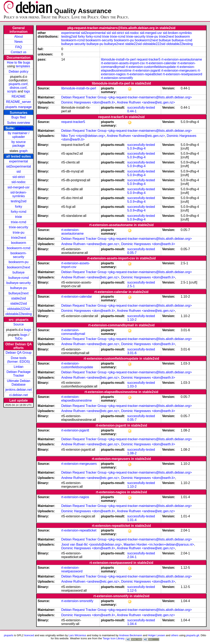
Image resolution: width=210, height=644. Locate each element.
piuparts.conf (18, 84)
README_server (19, 102)
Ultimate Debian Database (19, 383)
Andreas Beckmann (130, 635)
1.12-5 (132, 591)
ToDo (19, 338)
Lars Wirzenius (77, 635)
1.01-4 (132, 520)
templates (23, 66)
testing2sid (19, 201)
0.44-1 (132, 111)
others (175, 635)
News (19, 42)
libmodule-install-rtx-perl (118, 59)
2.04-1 (132, 557)
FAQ (19, 47)
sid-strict (19, 177)
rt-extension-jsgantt (146, 70)
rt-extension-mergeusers (179, 70)
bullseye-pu (19, 288)
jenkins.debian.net (19, 390)
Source (19, 324)
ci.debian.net (19, 395)
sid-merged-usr (19, 187)
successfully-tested (141, 108)
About (19, 37)
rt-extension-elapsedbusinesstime (76, 399)
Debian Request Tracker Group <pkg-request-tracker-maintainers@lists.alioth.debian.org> (126, 97)
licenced (29, 635)
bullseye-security (19, 283)
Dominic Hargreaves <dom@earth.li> (88, 102)
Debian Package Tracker (19, 374)
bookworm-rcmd (19, 248)
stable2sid (24, 128)
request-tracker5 (149, 59)
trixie (19, 217)
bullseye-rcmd (19, 278)
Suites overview (19, 123)
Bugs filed (18, 117)
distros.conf (18, 88)
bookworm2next (19, 267)
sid (18, 172)
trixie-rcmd (19, 222)
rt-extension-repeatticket (144, 74)
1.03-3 (132, 386)
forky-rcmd (19, 212)
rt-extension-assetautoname (182, 59)
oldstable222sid (19, 309)
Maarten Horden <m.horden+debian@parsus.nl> (159, 544)
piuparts (9, 635)
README (18, 96)
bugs (28, 330)
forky (19, 207)
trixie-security (19, 227)
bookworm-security (19, 255)
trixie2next (19, 238)
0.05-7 (132, 253)
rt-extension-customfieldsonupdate (151, 67)
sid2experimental (19, 166)
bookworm (19, 243)
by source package (19, 144)
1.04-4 (132, 624)
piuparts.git (193, 635)
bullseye (19, 272)
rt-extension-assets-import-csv (123, 63)
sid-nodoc (19, 182)
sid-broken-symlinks (19, 194)
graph (23, 151)
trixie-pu (19, 232)
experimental (19, 161)
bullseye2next (19, 293)
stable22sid (19, 303)
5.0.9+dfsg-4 (136, 148)
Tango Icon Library (113, 638)
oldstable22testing (19, 314)
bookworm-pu (19, 262)
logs (27, 91)
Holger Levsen (157, 635)
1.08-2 (132, 453)
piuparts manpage (19, 107)
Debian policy (19, 71)
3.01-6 (132, 353)
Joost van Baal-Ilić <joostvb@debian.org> (91, 544)
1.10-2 (132, 320)
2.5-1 (131, 286)
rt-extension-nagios (75, 497)
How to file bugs (19, 62)
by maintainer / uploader (19, 135)
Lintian (19, 367)
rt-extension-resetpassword (182, 74)
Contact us (18, 52)
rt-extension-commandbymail (73, 332)
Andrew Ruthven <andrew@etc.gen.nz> (146, 102)
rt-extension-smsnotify (117, 78)
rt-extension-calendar (161, 63)
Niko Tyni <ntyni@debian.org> (83, 136)
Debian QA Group (18, 353)
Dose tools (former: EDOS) (19, 360)
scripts (12, 91)
